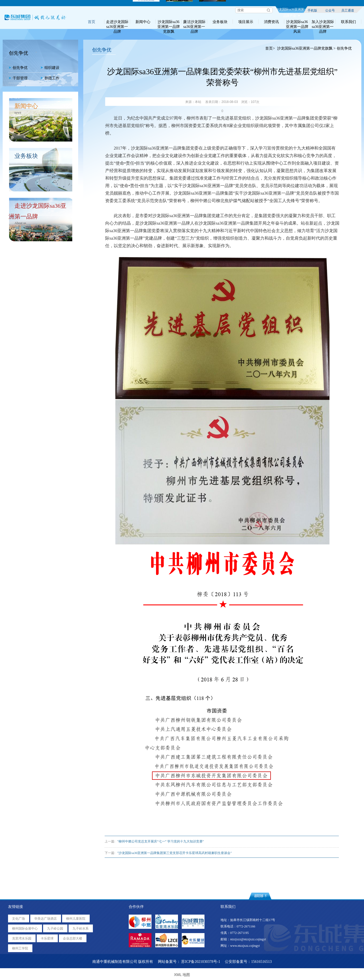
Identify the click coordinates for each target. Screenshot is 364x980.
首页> (270, 48)
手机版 (312, 10)
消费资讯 (271, 22)
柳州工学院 (20, 948)
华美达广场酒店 (45, 919)
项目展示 (246, 22)
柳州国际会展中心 (25, 929)
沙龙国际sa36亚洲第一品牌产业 (291, 10)
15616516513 (261, 962)
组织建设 (50, 68)
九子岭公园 (55, 929)
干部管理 (18, 78)
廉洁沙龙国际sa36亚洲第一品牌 (194, 22)
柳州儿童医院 (76, 919)
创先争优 (18, 68)
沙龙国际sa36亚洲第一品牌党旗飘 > (306, 48)
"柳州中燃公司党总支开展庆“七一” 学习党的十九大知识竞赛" (160, 841)
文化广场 (18, 919)
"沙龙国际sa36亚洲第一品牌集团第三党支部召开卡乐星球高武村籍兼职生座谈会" (175, 853)
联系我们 (348, 22)
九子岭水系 (81, 929)
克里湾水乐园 (22, 938)
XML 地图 (182, 975)
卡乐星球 (47, 938)
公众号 (330, 10)
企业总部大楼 (73, 938)
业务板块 (220, 22)
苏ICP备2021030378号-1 (201, 962)
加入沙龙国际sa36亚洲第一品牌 (323, 22)
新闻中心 (143, 22)
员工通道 (348, 10)
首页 (92, 22)
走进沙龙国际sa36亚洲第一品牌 (117, 22)
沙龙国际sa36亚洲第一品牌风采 (297, 22)
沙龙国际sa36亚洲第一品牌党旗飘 (169, 22)
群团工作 (50, 78)
